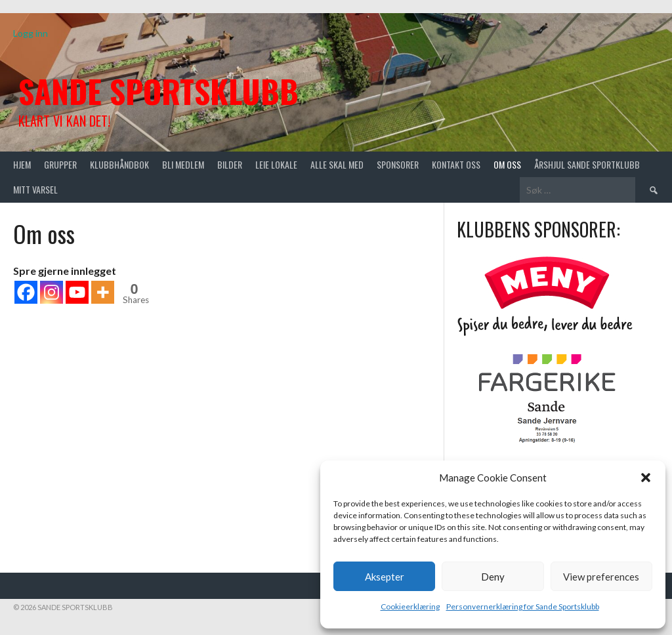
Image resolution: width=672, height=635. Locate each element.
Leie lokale (276, 164)
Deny (493, 577)
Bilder (230, 164)
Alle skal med (337, 164)
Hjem (22, 164)
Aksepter (385, 577)
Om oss (507, 164)
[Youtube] (77, 292)
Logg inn (31, 33)
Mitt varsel (35, 189)
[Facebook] (26, 292)
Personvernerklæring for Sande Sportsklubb (523, 606)
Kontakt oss (456, 164)
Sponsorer (398, 164)
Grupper (60, 164)
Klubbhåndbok (119, 164)
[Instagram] (52, 292)
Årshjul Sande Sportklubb (587, 164)
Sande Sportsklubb (158, 91)
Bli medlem (183, 164)
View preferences (601, 577)
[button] (646, 478)
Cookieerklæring (410, 606)
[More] (103, 292)
